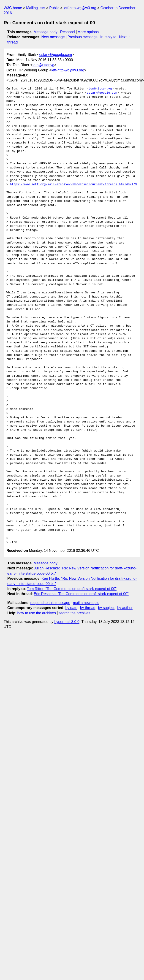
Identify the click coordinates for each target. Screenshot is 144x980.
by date (71, 608)
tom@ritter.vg (43, 65)
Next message (53, 37)
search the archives (75, 613)
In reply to (108, 37)
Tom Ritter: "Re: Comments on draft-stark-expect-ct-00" (72, 589)
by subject (106, 608)
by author (125, 608)
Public (54, 8)
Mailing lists (36, 8)
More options (88, 32)
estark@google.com (56, 55)
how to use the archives (37, 613)
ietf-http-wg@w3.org (80, 8)
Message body (46, 32)
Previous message (83, 37)
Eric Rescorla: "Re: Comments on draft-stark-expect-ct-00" (81, 594)
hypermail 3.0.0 (67, 622)
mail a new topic (86, 603)
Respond (68, 32)
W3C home (13, 8)
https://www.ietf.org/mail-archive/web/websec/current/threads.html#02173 (73, 184)
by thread (88, 608)
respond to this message (50, 603)
